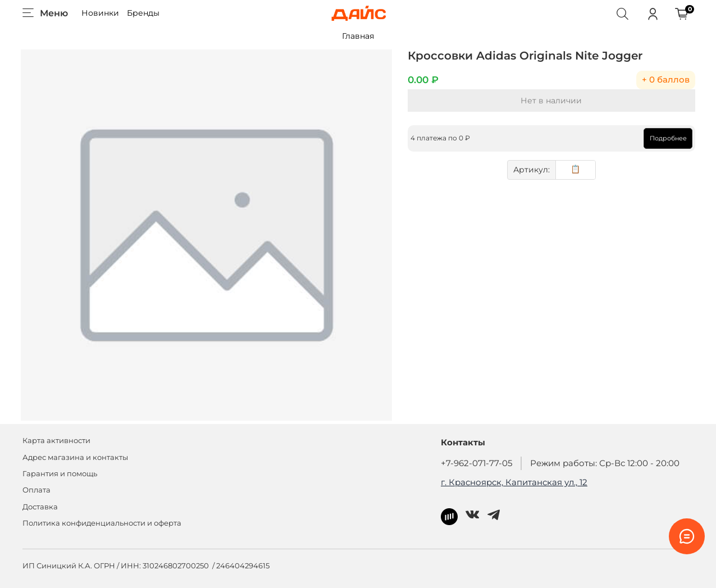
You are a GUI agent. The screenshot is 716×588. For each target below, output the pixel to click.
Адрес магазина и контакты (75, 455)
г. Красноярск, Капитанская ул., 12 (514, 480)
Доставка (40, 505)
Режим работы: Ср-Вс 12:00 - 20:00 (605, 461)
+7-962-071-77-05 (476, 461)
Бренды (143, 13)
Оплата (37, 488)
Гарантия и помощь (60, 472)
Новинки (100, 13)
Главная (358, 36)
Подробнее (667, 138)
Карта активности (56, 439)
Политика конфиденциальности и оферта (102, 521)
